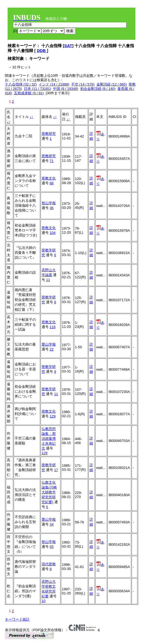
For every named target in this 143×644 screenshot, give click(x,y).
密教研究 (49, 134)
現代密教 (49, 564)
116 (52, 327)
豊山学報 (49, 344)
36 (51, 208)
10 (43, 601)
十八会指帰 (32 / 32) (21, 84)
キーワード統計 (17, 619)
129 (52, 416)
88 (51, 183)
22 (51, 349)
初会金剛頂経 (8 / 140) (98, 89)
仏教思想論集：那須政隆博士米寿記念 (49, 439)
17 (56, 470)
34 (51, 524)
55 (51, 547)
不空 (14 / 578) (83, 84)
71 (51, 161)
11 (48, 280)
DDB (42, 51)
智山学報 (49, 203)
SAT (68, 46)
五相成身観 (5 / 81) (29, 93)
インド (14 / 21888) (54, 84)
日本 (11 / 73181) (38, 89)
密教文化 (49, 178)
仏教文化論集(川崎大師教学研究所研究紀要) (49, 492)
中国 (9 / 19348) (66, 89)
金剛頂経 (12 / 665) (112, 84)
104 (52, 233)
